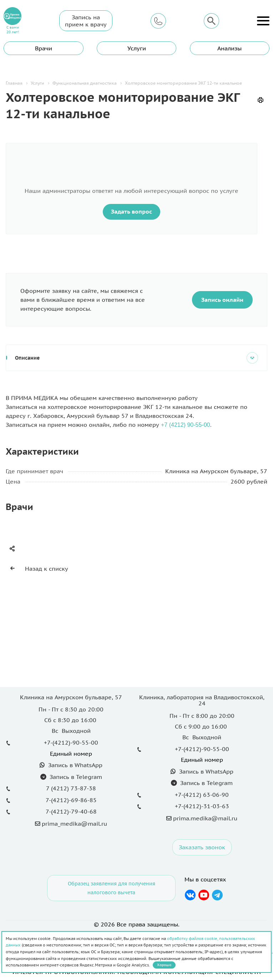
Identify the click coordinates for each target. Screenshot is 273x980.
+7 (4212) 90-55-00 (185, 425)
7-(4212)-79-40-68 (71, 811)
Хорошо (164, 965)
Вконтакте (190, 895)
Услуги (137, 48)
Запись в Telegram (75, 777)
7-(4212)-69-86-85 (71, 800)
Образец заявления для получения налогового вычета (112, 888)
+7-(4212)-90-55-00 (71, 742)
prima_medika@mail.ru (74, 824)
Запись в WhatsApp (74, 765)
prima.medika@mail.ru (205, 818)
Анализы (229, 48)
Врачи (44, 48)
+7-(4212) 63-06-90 (202, 795)
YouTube (204, 895)
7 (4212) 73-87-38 (71, 788)
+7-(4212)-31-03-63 (202, 806)
